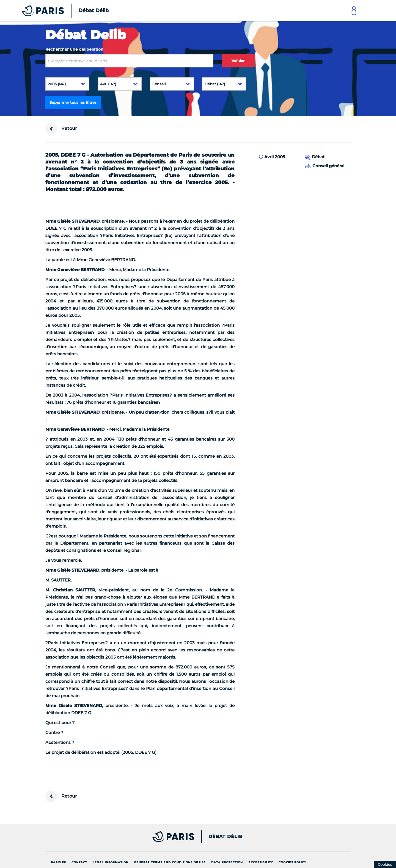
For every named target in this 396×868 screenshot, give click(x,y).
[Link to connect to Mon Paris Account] (354, 11)
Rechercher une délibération (74, 49)
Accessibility (261, 862)
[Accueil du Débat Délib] (58, 11)
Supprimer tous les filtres (73, 102)
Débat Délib (226, 837)
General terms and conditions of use (170, 862)
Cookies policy (292, 862)
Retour (61, 129)
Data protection (227, 862)
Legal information (111, 862)
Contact (79, 862)
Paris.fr (58, 862)
